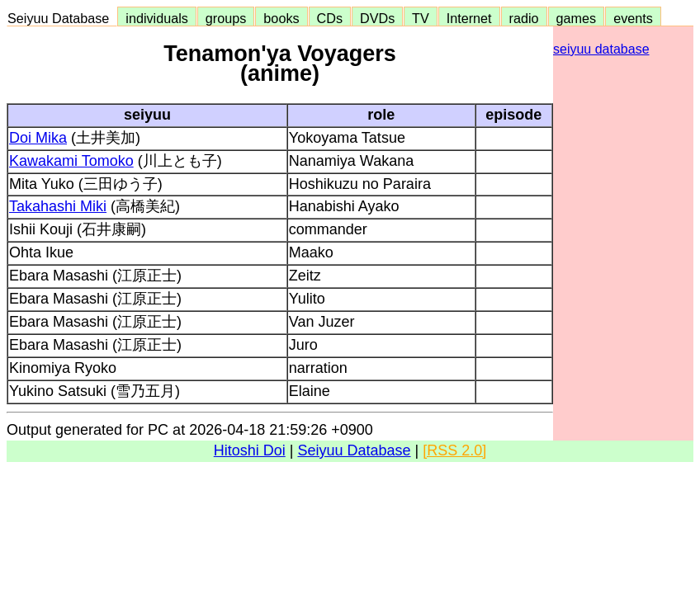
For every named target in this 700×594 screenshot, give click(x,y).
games (577, 18)
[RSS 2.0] (454, 450)
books (281, 18)
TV (420, 18)
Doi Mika (38, 138)
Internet (469, 18)
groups (226, 18)
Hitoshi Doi (250, 450)
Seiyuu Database (62, 18)
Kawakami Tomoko (71, 161)
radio (524, 18)
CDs (330, 18)
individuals (157, 18)
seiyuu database (601, 49)
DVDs (377, 18)
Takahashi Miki (58, 206)
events (633, 18)
